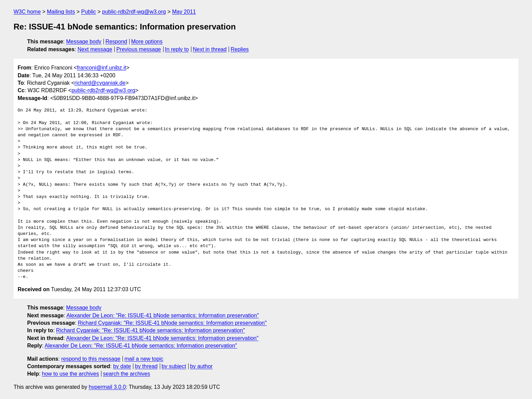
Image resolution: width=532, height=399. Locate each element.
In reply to (177, 49)
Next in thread (210, 49)
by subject (174, 366)
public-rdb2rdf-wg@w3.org (134, 12)
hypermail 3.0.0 (107, 387)
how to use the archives (71, 374)
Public (89, 12)
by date (122, 366)
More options (147, 42)
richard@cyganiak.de (100, 83)
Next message (95, 49)
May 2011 (184, 12)
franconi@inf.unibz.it (102, 68)
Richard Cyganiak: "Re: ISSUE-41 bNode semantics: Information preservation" (172, 323)
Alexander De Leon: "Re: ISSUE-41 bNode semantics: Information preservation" (163, 315)
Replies (240, 49)
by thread (146, 366)
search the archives (127, 374)
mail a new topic (144, 359)
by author (201, 366)
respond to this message (91, 359)
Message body (84, 42)
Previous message (139, 49)
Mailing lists (61, 12)
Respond (116, 42)
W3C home (27, 12)
